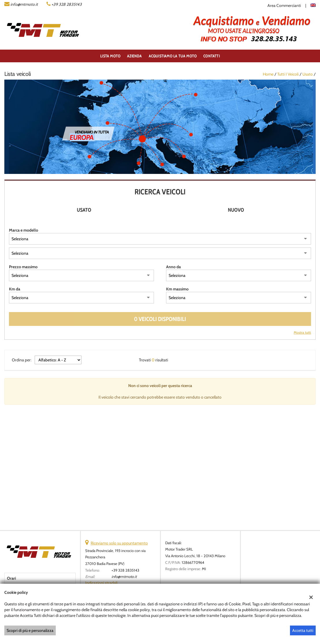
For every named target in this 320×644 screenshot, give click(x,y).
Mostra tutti (302, 333)
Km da (15, 289)
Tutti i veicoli (288, 74)
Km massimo (177, 289)
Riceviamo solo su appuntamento (119, 543)
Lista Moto (110, 56)
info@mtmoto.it (24, 4)
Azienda (134, 56)
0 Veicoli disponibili (160, 319)
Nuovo (236, 210)
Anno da (173, 267)
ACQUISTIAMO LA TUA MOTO (173, 56)
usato (308, 74)
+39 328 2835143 (67, 4)
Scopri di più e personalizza (30, 630)
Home (268, 74)
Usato (84, 210)
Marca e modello (24, 230)
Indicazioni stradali (101, 583)
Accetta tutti (303, 630)
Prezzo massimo (23, 267)
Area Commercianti (284, 5)
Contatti (212, 56)
